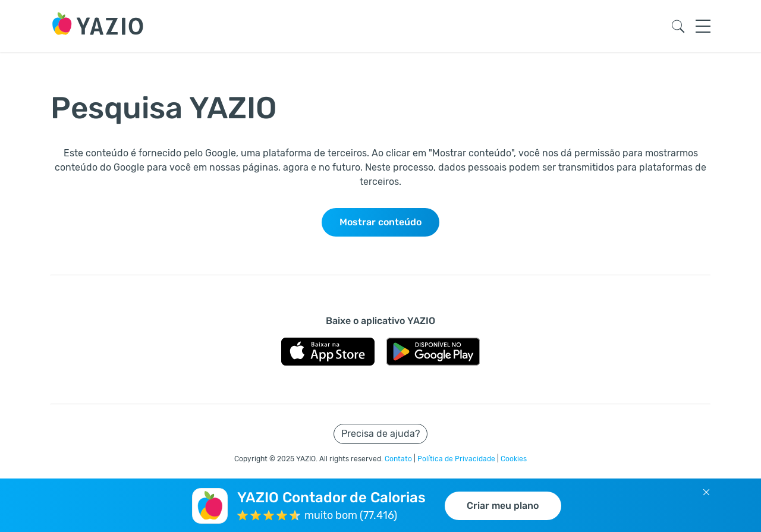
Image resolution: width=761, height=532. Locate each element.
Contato (399, 459)
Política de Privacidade (457, 459)
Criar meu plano (503, 506)
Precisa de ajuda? (380, 434)
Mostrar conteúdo (380, 222)
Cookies (514, 459)
